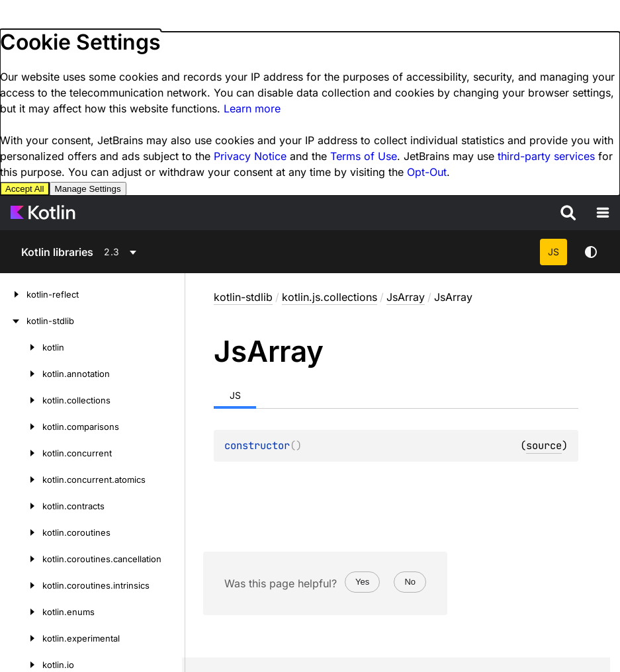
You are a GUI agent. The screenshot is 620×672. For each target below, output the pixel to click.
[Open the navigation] (603, 213)
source (544, 445)
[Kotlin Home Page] (44, 213)
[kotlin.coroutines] (21, 532)
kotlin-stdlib (243, 297)
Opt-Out (427, 172)
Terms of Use (364, 156)
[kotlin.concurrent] (21, 453)
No (410, 582)
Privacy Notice (250, 156)
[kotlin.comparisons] (21, 427)
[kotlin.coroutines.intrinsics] (21, 585)
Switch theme (591, 252)
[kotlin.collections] (21, 400)
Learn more (252, 108)
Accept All (25, 189)
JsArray (406, 297)
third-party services (546, 156)
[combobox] (138, 252)
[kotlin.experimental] (21, 638)
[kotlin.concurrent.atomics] (21, 480)
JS (554, 252)
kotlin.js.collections (330, 297)
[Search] (568, 213)
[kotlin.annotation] (21, 374)
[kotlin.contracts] (21, 506)
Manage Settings (88, 189)
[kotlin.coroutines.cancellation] (21, 559)
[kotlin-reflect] (13, 294)
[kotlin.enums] (21, 612)
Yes (362, 582)
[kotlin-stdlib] (13, 321)
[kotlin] (21, 347)
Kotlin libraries (57, 252)
